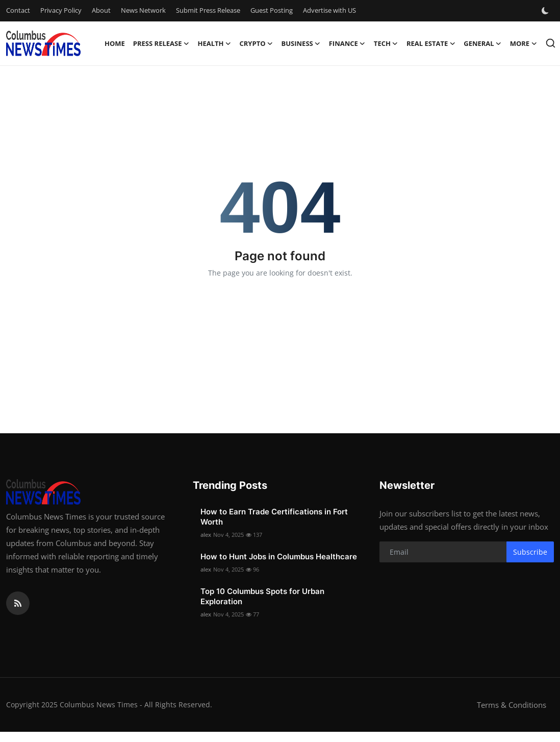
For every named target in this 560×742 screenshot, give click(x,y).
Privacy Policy (61, 10)
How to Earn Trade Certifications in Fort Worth (274, 517)
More (524, 43)
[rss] (18, 603)
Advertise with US (329, 10)
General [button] (482, 43)
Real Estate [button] (431, 43)
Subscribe (530, 552)
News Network (143, 10)
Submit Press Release (208, 10)
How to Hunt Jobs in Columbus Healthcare (279, 556)
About (101, 10)
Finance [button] (347, 43)
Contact (18, 10)
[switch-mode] (546, 11)
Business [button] (301, 43)
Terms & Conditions (512, 705)
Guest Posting (272, 10)
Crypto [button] (257, 43)
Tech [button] (386, 43)
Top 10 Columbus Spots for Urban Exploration (262, 596)
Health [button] (214, 43)
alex (206, 535)
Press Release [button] (161, 43)
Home (115, 43)
